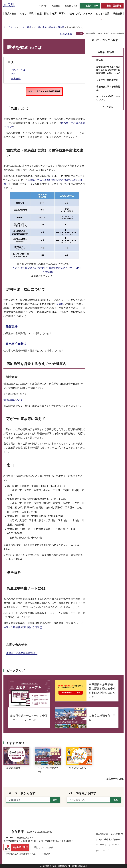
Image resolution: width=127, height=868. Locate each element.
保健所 (60, 304)
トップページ (10, 27)
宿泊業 (100, 60)
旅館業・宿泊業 (57, 27)
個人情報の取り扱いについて (110, 834)
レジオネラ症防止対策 (107, 80)
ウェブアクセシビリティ (107, 845)
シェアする (66, 34)
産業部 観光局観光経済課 (22, 653)
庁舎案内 (46, 854)
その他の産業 (40, 27)
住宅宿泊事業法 (16, 344)
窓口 (13, 74)
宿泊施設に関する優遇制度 (108, 88)
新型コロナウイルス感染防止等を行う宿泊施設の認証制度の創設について (108, 70)
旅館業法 (12, 327)
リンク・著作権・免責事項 (108, 839)
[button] (41, 6)
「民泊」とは (18, 70)
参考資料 (16, 79)
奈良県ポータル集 (115, 779)
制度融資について (13, 400)
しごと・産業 (25, 27)
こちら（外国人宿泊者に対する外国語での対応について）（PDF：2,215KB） (49, 270)
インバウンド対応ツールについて (108, 98)
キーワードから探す (22, 793)
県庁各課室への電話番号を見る (21, 854)
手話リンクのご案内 (44, 847)
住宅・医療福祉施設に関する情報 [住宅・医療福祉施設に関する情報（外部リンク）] (21, 627)
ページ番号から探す (83, 793)
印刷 (81, 33)
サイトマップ (102, 851)
